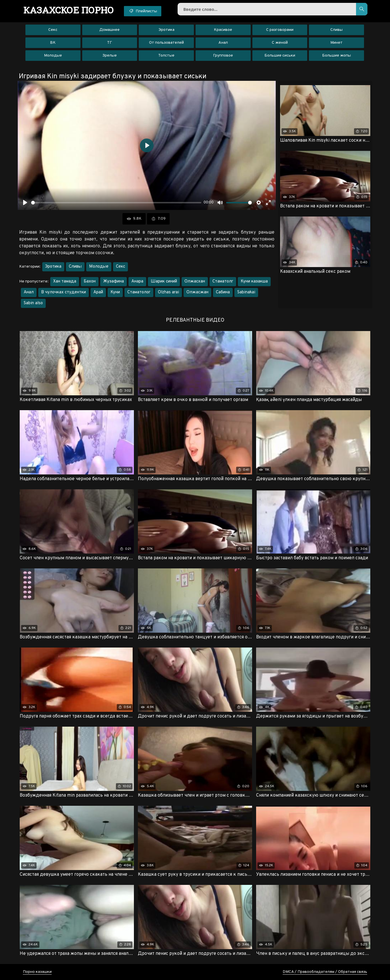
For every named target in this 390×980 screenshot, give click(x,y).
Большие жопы (336, 56)
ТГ (109, 43)
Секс (53, 30)
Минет (336, 43)
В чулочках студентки (64, 292)
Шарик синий (164, 281)
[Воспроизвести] (25, 203)
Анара (137, 281)
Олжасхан (195, 281)
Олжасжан (197, 292)
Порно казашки (37, 972)
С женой (280, 43)
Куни (115, 292)
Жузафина (113, 281)
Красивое (223, 30)
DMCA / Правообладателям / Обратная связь (325, 972)
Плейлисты (143, 11)
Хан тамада (65, 281)
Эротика (166, 30)
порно (69, 10)
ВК (53, 43)
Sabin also (33, 303)
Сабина (223, 292)
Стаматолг (223, 281)
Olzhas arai (168, 292)
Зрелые (109, 56)
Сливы (336, 30)
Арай (98, 292)
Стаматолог (139, 292)
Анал (223, 43)
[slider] (116, 203)
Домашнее (109, 30)
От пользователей (166, 43)
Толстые (166, 56)
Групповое (223, 56)
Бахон (90, 281)
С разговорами (280, 30)
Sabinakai (246, 292)
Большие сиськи (280, 56)
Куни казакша (254, 281)
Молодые (53, 56)
